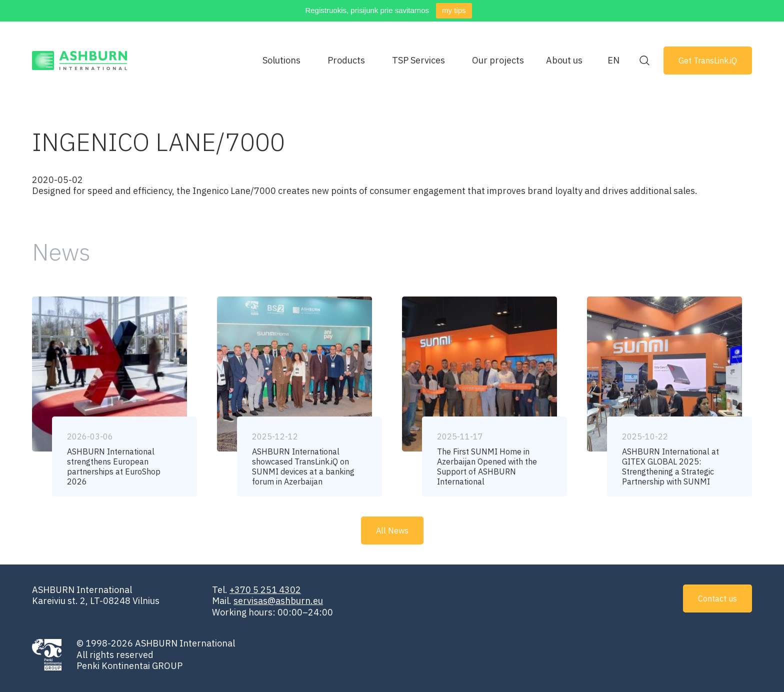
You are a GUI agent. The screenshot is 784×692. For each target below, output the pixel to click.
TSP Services (418, 60)
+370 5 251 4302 (265, 590)
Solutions (281, 60)
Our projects (498, 60)
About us (564, 60)
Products (346, 60)
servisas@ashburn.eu (278, 601)
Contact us (717, 598)
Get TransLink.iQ (708, 60)
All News (392, 530)
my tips (454, 10)
